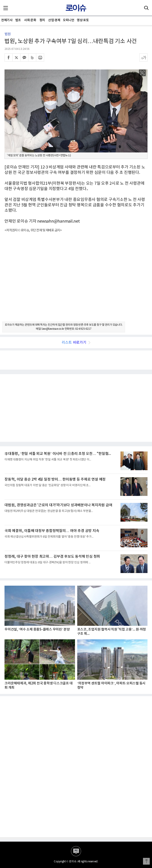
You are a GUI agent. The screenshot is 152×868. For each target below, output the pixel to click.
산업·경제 (54, 20)
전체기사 (7, 20)
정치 (42, 20)
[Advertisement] (76, 281)
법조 (18, 20)
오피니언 (68, 20)
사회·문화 (30, 20)
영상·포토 (83, 20)
